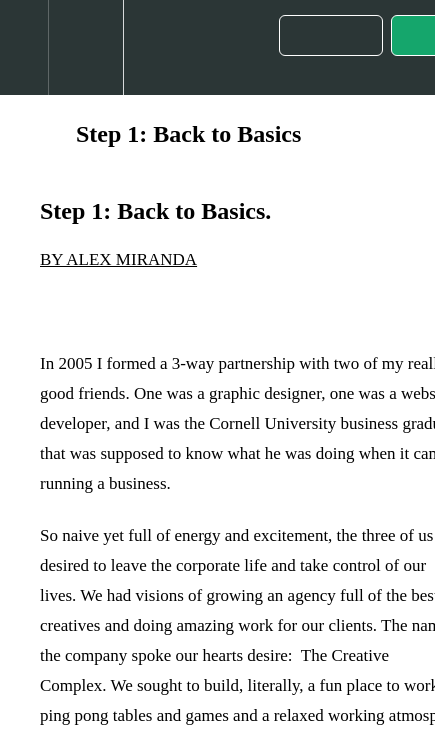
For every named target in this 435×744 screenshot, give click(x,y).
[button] (24, 47)
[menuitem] (85, 47)
